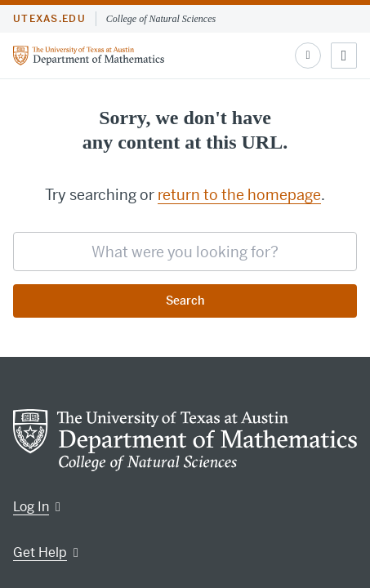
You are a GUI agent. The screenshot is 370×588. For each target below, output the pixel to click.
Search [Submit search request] (185, 301)
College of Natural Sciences (161, 19)
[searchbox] (185, 252)
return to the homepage (239, 195)
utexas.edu (49, 19)
